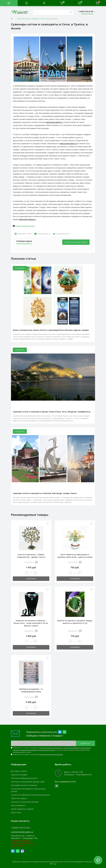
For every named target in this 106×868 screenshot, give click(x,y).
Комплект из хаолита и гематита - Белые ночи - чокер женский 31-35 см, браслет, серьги (31, 623)
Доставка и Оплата (19, 771)
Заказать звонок (87, 14)
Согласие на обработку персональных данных (30, 795)
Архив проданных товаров (22, 809)
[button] (44, 3)
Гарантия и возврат (19, 775)
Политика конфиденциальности (24, 778)
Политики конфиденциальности (51, 748)
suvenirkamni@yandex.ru (22, 832)
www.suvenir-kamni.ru (54, 122)
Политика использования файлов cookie (28, 782)
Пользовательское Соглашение (24, 785)
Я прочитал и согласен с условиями (38, 754)
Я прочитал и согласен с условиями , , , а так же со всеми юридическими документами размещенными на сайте (52, 750)
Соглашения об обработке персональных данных (37, 750)
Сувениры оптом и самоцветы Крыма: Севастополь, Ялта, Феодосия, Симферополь (52, 412)
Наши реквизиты (18, 805)
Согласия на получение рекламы (51, 754)
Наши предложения (25, 226)
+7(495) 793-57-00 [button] (21, 828)
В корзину (31, 579)
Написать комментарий (76, 242)
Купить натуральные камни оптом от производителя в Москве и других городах (51, 330)
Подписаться (85, 743)
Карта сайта (16, 812)
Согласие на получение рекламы (25, 802)
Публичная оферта (19, 798)
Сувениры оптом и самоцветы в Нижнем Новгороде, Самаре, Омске (45, 493)
